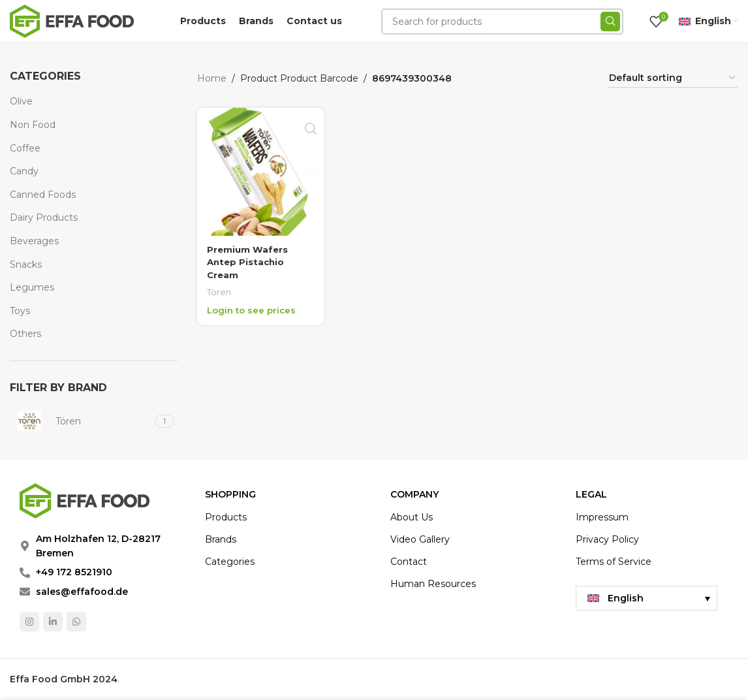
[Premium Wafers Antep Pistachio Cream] (260, 170)
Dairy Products (44, 217)
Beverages (34, 241)
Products (226, 517)
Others (25, 334)
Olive (21, 101)
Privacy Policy (607, 539)
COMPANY (414, 494)
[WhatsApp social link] (76, 622)
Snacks (26, 264)
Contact (409, 562)
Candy (24, 171)
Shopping (230, 494)
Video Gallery (420, 539)
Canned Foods (43, 195)
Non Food (33, 125)
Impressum (602, 517)
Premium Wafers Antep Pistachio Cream (248, 260)
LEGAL (591, 494)
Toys (20, 311)
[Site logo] (72, 20)
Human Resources (433, 584)
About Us (412, 517)
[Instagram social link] (29, 622)
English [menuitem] (626, 598)
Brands (221, 539)
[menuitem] (647, 598)
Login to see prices (254, 308)
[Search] (502, 22)
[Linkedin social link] (53, 622)
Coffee (25, 148)
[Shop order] (673, 79)
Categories (230, 562)
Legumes (32, 287)
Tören (219, 290)
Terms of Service (614, 562)
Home (212, 78)
